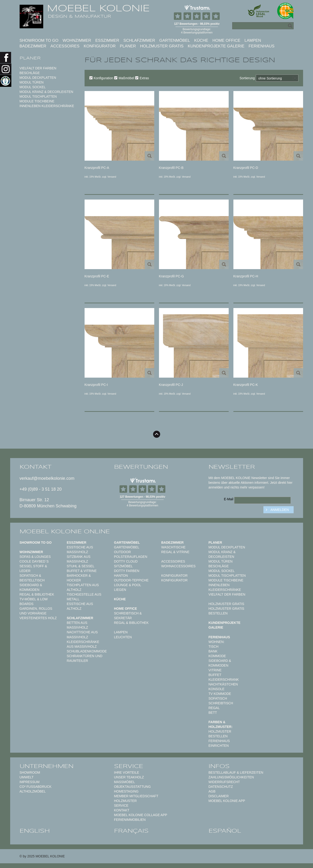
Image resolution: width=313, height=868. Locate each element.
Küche (201, 40)
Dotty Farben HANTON (127, 573)
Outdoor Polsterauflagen (131, 554)
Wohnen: (217, 642)
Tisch (214, 647)
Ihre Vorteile (127, 772)
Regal (214, 708)
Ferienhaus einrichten (219, 743)
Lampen (253, 40)
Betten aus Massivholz (77, 625)
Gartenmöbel (175, 40)
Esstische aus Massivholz (80, 550)
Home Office (226, 40)
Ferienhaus (262, 46)
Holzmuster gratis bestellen (226, 611)
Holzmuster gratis (162, 46)
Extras (142, 78)
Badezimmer (33, 46)
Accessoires (65, 46)
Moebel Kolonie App (227, 801)
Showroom (30, 772)
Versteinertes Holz (38, 618)
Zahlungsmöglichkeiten (231, 777)
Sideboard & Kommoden (31, 587)
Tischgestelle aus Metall (84, 597)
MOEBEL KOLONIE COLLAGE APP (141, 815)
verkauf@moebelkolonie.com (47, 478)
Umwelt (27, 777)
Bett (213, 713)
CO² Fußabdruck (36, 787)
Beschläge (30, 73)
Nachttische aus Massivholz (82, 634)
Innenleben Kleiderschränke (47, 106)
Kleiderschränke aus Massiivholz (83, 644)
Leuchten (123, 637)
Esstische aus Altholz (80, 606)
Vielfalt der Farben (38, 68)
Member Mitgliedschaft (136, 796)
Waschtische (174, 547)
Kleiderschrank (224, 680)
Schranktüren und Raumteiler (85, 658)
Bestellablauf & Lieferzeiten (236, 772)
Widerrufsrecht (224, 782)
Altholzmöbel (33, 791)
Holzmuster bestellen (220, 734)
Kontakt (122, 810)
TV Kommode (220, 694)
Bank (213, 651)
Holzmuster (125, 801)
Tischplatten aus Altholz (83, 587)
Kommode (217, 656)
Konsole (217, 689)
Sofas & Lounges (35, 557)
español (225, 831)
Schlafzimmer (139, 40)
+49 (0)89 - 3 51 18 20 (41, 489)
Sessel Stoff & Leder (33, 568)
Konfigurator (100, 46)
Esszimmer (107, 40)
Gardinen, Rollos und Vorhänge (36, 611)
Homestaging (126, 791)
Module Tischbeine (37, 101)
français (131, 831)
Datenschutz (221, 787)
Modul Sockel (33, 87)
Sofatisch (218, 698)
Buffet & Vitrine (82, 571)
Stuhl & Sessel (81, 566)
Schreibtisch (221, 703)
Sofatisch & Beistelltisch (32, 578)
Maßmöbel (124, 78)
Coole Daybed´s (34, 561)
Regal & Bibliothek (37, 594)
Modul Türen (32, 82)
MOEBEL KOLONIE (98, 8)
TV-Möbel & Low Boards (34, 601)
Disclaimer (219, 796)
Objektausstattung (133, 787)
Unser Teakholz (129, 777)
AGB (212, 791)
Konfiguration (101, 78)
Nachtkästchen (223, 684)
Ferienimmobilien (130, 820)
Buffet (215, 675)
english (35, 831)
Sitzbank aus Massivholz (79, 559)
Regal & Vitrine (175, 552)
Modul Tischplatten (38, 96)
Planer (128, 46)
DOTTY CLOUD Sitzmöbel (126, 564)
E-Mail (229, 499)
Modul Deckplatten (38, 78)
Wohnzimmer (77, 40)
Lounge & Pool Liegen (128, 587)
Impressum (30, 782)
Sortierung (247, 78)
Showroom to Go (39, 40)
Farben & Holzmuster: (221, 724)
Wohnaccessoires (178, 566)
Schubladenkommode (87, 651)
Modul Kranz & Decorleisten (46, 92)
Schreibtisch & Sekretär (128, 616)
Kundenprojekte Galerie (216, 46)
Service (121, 805)
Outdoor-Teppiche (131, 580)
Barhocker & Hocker (79, 578)
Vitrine (215, 670)
